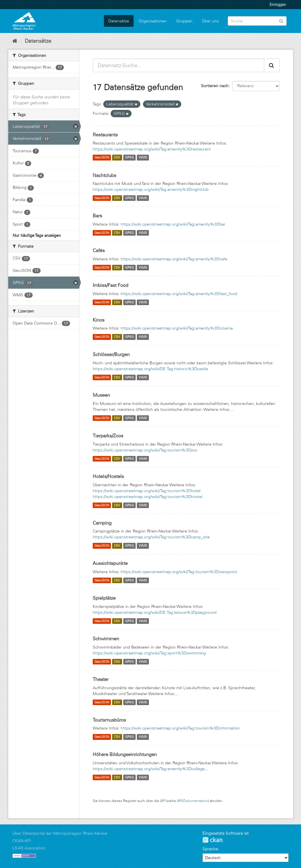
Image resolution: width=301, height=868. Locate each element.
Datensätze (119, 21)
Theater (101, 679)
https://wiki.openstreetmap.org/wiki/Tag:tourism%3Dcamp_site (151, 537)
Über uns (210, 21)
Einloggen (278, 4)
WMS (143, 158)
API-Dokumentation (192, 801)
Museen (101, 395)
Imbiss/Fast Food (110, 285)
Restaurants (105, 135)
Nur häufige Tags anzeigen (37, 235)
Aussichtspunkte (110, 563)
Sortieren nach (215, 86)
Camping (102, 523)
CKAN (212, 840)
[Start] (15, 41)
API (163, 801)
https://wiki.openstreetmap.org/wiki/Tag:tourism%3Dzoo (145, 450)
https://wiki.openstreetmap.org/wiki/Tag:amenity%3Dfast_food (179, 294)
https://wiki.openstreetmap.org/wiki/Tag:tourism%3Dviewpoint (179, 572)
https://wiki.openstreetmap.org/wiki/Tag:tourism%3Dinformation (180, 728)
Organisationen (153, 21)
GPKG (129, 158)
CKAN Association (29, 848)
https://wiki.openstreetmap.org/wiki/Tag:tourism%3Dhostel (148, 497)
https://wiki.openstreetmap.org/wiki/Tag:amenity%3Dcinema (177, 328)
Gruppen (184, 21)
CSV (117, 158)
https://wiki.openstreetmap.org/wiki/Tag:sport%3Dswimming (149, 653)
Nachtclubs (104, 175)
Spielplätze (104, 598)
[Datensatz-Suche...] (178, 65)
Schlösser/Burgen (111, 354)
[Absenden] (281, 20)
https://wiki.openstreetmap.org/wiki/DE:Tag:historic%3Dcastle (150, 369)
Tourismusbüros (109, 720)
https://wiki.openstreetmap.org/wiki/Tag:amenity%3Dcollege (149, 769)
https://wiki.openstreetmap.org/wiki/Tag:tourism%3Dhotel (147, 491)
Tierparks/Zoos (108, 436)
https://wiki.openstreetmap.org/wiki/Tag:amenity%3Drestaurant (152, 149)
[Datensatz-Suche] (257, 21)
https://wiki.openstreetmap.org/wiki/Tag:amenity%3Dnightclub (151, 189)
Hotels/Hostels (108, 476)
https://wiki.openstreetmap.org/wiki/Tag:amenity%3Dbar (173, 224)
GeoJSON (102, 158)
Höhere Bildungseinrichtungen (125, 754)
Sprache (210, 849)
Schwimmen (106, 639)
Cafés (99, 250)
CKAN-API (22, 841)
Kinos (99, 320)
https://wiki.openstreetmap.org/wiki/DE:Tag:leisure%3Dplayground (155, 612)
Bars (97, 216)
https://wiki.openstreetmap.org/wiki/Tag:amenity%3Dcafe (174, 259)
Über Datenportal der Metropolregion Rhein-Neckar (60, 833)
